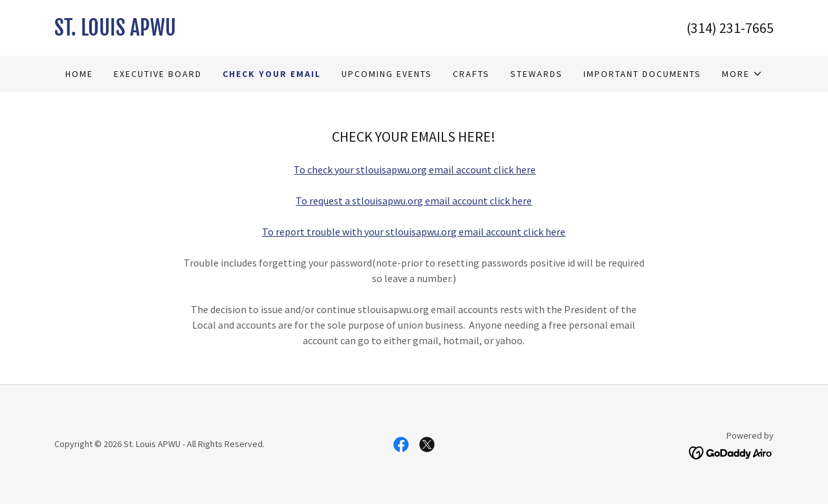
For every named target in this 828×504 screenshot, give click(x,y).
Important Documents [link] (642, 74)
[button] (742, 74)
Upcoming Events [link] (387, 74)
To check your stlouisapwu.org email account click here (415, 170)
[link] (234, 32)
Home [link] (79, 74)
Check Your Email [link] (272, 74)
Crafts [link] (471, 74)
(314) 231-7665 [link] (730, 28)
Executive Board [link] (158, 74)
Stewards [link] (537, 74)
